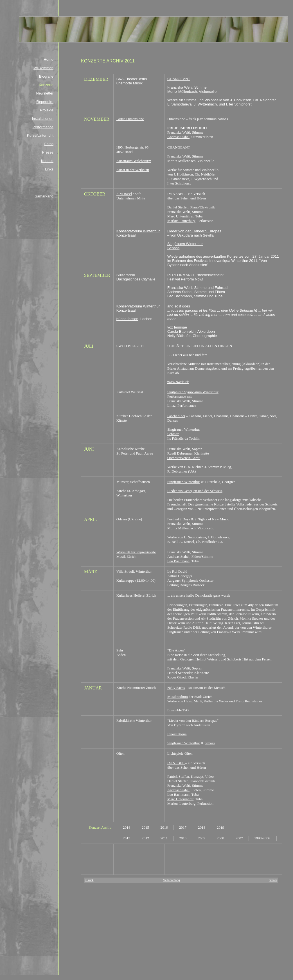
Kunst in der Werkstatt (133, 170)
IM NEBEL (176, 763)
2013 (127, 838)
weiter (273, 880)
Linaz (172, 405)
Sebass (173, 248)
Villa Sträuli (125, 571)
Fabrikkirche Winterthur (134, 721)
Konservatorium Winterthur (138, 231)
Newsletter (45, 93)
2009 (202, 838)
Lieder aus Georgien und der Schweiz (195, 491)
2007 (239, 838)
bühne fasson (127, 319)
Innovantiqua (177, 734)
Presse (48, 152)
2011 (164, 838)
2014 (127, 827)
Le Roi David (177, 571)
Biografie (46, 76)
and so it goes (179, 306)
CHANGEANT (179, 79)
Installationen (43, 119)
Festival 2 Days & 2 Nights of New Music (198, 519)
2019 (220, 827)
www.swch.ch (178, 382)
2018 (202, 827)
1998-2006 (262, 838)
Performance (43, 127)
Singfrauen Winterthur (185, 244)
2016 (164, 827)
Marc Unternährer (180, 216)
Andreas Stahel (178, 137)
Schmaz (173, 434)
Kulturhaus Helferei (131, 595)
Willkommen (43, 68)
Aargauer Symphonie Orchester (190, 580)
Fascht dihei (176, 416)
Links (49, 169)
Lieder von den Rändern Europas (194, 231)
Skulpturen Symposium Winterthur (193, 392)
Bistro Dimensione (130, 119)
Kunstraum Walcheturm (134, 161)
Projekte (47, 110)
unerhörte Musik (129, 83)
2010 (183, 838)
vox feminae (177, 327)
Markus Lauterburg (181, 221)
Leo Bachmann (178, 561)
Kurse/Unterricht (40, 135)
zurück (89, 880)
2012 (145, 838)
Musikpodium (178, 697)
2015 (145, 827)
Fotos (49, 144)
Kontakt (47, 161)
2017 (183, 827)
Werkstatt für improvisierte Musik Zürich (136, 554)
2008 (220, 838)
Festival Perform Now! (185, 279)
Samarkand (44, 196)
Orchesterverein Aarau (184, 458)
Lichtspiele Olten (180, 753)
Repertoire (45, 102)
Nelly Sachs (176, 688)
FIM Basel (124, 194)
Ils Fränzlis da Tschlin (183, 438)
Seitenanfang (172, 880)
